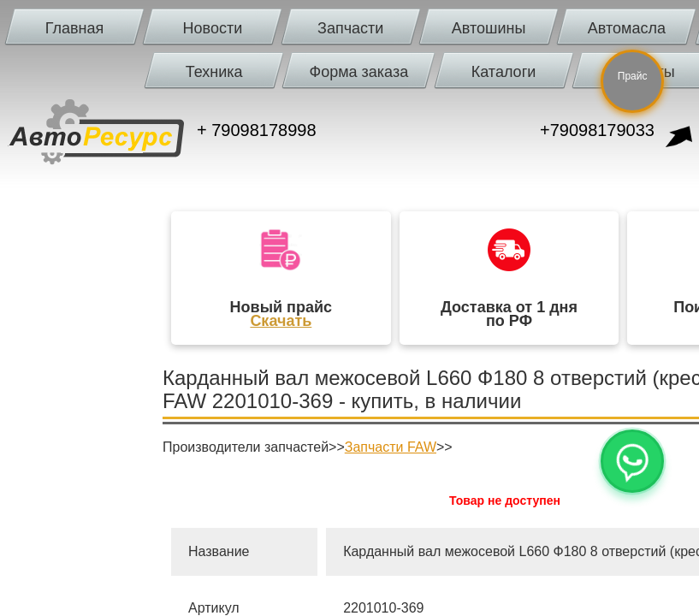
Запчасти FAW (391, 447)
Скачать (281, 321)
